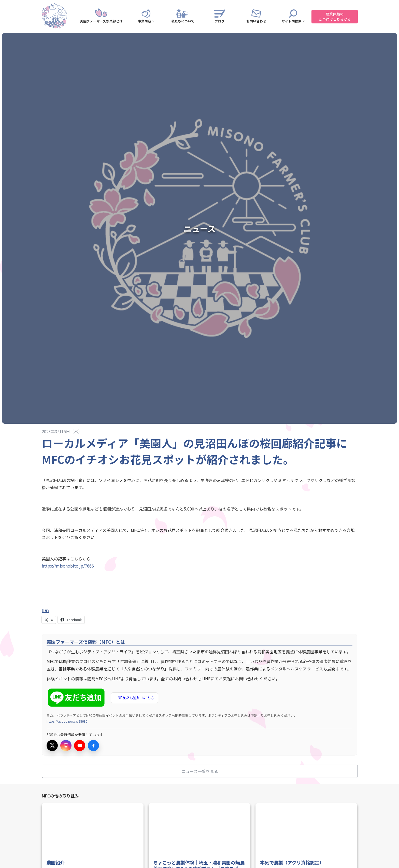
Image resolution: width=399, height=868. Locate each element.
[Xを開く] (52, 746)
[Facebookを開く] (93, 746)
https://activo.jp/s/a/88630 (67, 721)
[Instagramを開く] (66, 746)
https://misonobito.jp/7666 (68, 566)
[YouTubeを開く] (80, 746)
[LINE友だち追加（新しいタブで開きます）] (77, 698)
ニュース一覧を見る (200, 771)
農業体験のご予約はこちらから (335, 17)
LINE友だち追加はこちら (134, 698)
